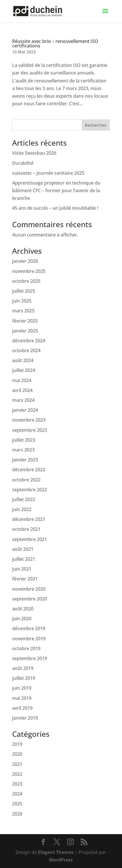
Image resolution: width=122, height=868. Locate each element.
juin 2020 (22, 619)
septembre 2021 (30, 539)
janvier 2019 (25, 718)
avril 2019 (22, 708)
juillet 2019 (24, 678)
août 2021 (23, 549)
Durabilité (23, 163)
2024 (17, 794)
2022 (17, 774)
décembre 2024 (29, 341)
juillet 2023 (24, 440)
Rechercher (96, 125)
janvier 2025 (25, 331)
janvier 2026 (25, 261)
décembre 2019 (29, 628)
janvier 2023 (25, 460)
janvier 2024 (25, 410)
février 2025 (25, 321)
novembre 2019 (29, 639)
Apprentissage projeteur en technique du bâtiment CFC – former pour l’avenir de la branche (56, 190)
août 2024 (23, 360)
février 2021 (25, 579)
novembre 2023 (29, 420)
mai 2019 (22, 698)
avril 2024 (22, 390)
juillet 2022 (24, 499)
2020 (17, 754)
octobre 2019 (26, 648)
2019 (17, 744)
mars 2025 (23, 311)
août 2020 (23, 609)
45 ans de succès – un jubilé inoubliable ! (55, 208)
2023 (17, 784)
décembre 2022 (29, 470)
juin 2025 (22, 301)
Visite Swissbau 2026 (34, 153)
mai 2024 (22, 380)
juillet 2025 (24, 291)
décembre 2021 (29, 519)
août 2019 (23, 668)
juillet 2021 (24, 559)
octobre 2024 (26, 350)
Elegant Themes (56, 852)
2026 (17, 814)
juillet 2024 (24, 370)
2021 (17, 764)
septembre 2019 (30, 658)
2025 (17, 804)
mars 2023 (23, 450)
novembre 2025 (29, 271)
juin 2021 (22, 569)
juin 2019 (22, 688)
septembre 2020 (30, 599)
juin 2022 (22, 509)
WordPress (61, 860)
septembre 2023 (30, 430)
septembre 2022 (30, 490)
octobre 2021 (26, 529)
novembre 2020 (29, 589)
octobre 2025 (26, 281)
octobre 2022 (26, 480)
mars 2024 (23, 400)
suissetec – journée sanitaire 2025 (48, 173)
